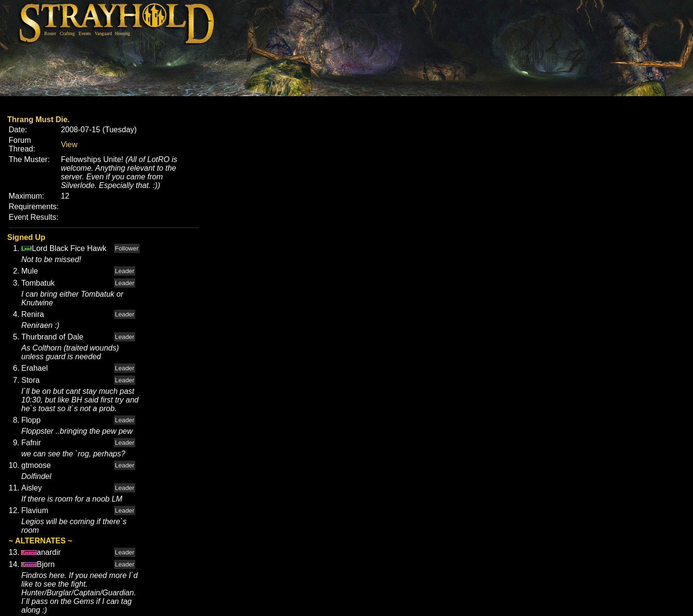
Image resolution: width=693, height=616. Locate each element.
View (69, 145)
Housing (123, 34)
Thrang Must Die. (38, 119)
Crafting (67, 34)
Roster (50, 34)
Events (84, 34)
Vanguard (103, 34)
